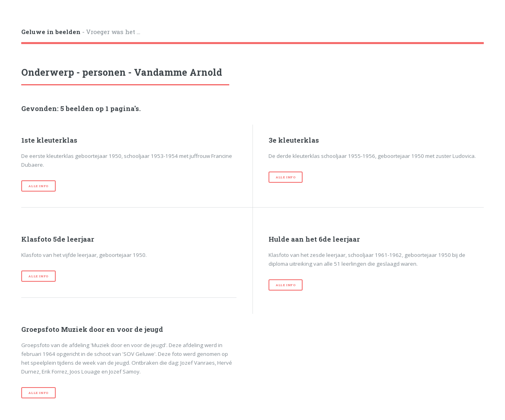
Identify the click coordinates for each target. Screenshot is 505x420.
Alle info (38, 186)
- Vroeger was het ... (81, 32)
